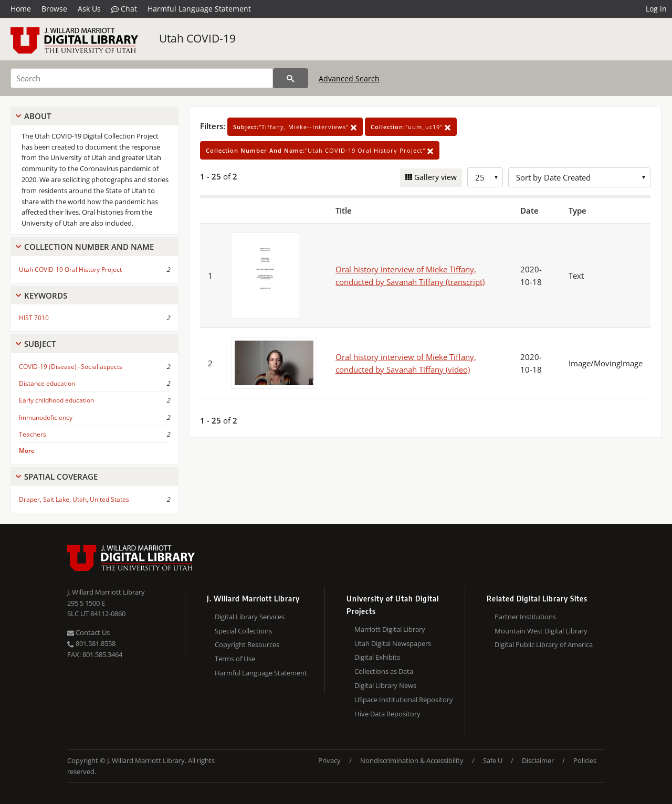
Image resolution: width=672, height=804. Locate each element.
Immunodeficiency (46, 417)
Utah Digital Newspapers (393, 643)
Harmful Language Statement (199, 9)
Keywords (46, 295)
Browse (54, 9)
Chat (124, 9)
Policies (585, 760)
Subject (40, 344)
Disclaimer (538, 760)
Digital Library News (385, 685)
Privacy (329, 760)
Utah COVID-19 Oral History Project (70, 269)
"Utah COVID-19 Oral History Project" (320, 150)
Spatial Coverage (61, 477)
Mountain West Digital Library (541, 631)
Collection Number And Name (89, 247)
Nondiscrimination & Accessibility (412, 760)
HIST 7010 (34, 318)
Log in (656, 9)
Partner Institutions (525, 617)
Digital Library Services (250, 617)
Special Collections (243, 631)
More (27, 451)
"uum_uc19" (411, 127)
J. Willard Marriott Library (106, 592)
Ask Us (89, 9)
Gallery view (434, 177)
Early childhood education (56, 400)
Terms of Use (235, 659)
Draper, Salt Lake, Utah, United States (74, 499)
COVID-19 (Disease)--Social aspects (71, 367)
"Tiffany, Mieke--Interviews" (295, 127)
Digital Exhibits (377, 657)
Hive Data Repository (387, 714)
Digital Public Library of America (544, 644)
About (38, 116)
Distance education (47, 383)
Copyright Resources (247, 644)
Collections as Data (384, 671)
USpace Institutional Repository (404, 700)
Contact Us (88, 632)
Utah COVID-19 (197, 38)
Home (21, 9)
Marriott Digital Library (390, 629)
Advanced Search (349, 78)
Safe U (493, 760)
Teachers (33, 434)
